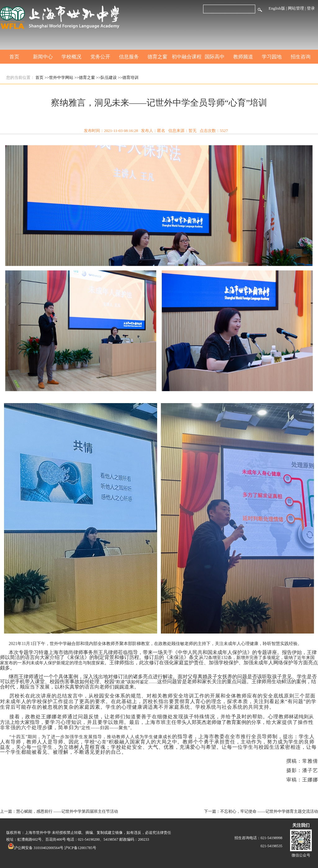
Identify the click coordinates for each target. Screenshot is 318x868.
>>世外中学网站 (59, 77)
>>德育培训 (128, 77)
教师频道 (243, 57)
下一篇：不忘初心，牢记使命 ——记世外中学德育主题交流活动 (261, 811)
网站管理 (296, 8)
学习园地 (272, 57)
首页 (14, 57)
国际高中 (215, 57)
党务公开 (100, 57)
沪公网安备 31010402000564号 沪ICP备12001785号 (52, 848)
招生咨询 (301, 57)
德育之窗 (157, 57)
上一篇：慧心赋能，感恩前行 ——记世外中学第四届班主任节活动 (59, 811)
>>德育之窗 (85, 77)
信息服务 (129, 57)
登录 (311, 8)
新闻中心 (43, 57)
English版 (277, 8)
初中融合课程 (186, 57)
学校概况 (71, 57)
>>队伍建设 (106, 77)
